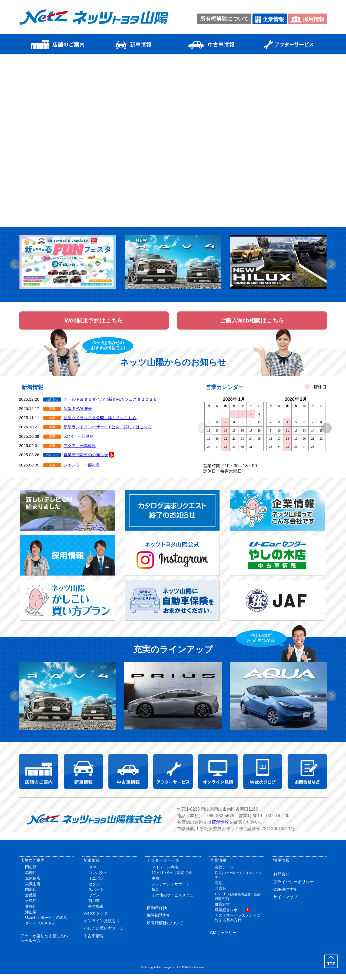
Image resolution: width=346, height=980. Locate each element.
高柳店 (31, 879)
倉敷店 (31, 901)
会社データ (224, 873)
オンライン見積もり (102, 927)
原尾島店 (33, 884)
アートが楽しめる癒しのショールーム (45, 944)
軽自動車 (96, 912)
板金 (155, 895)
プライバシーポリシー (294, 888)
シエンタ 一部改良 (82, 471)
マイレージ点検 (165, 873)
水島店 (31, 907)
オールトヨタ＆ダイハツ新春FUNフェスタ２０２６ (110, 405)
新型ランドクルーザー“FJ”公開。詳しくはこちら (108, 433)
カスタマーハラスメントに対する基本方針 (238, 924)
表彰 (219, 889)
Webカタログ (96, 919)
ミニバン (96, 884)
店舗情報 (220, 828)
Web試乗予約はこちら (94, 323)
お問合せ (281, 880)
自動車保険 (157, 914)
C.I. (238, 881)
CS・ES (238, 902)
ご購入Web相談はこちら (252, 323)
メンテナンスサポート (171, 890)
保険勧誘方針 (159, 921)
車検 (155, 884)
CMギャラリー (223, 939)
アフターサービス (163, 866)
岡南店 (31, 895)
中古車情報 (94, 942)
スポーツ (96, 895)
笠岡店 (31, 912)
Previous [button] (15, 264)
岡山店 (31, 873)
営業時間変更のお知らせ (89, 461)
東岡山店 (33, 890)
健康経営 (222, 910)
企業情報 (270, 19)
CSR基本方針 (286, 895)
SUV (92, 873)
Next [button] (331, 264)
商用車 (94, 907)
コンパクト (98, 879)
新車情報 (92, 866)
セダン (94, 890)
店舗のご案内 (32, 866)
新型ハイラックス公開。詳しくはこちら (100, 424)
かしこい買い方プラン (104, 934)
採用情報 (307, 19)
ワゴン (94, 901)
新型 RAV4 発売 (78, 414)
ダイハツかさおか (40, 929)
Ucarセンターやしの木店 (46, 923)
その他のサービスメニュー (174, 901)
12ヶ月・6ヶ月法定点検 (172, 879)
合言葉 (221, 894)
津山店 (31, 918)
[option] (68, 262)
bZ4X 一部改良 (79, 442)
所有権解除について (224, 19)
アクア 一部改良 (80, 451)
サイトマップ (285, 903)
